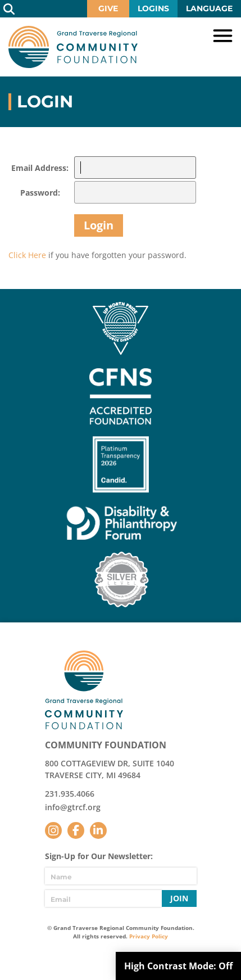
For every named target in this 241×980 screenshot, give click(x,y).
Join (179, 898)
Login (99, 225)
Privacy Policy (149, 936)
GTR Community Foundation (73, 47)
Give (108, 8)
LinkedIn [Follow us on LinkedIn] (98, 830)
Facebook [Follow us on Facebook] (76, 830)
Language (209, 8)
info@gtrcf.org (73, 807)
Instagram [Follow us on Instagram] (53, 830)
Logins (153, 8)
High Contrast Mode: (178, 966)
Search (9, 9)
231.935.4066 (70, 794)
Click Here (27, 255)
